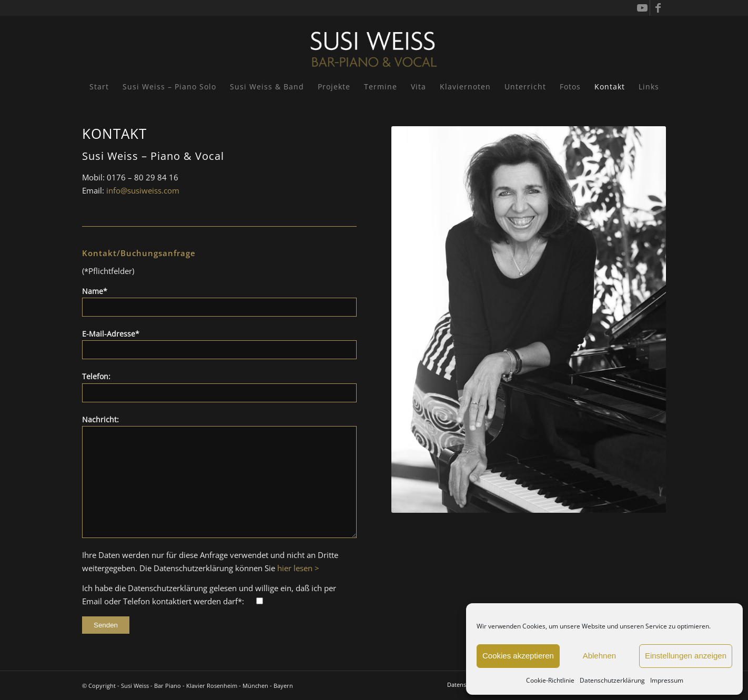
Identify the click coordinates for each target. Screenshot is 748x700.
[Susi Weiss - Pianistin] (374, 45)
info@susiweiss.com (143, 190)
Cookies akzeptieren (518, 656)
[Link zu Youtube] (642, 8)
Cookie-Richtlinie (550, 680)
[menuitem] (99, 87)
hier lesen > (298, 568)
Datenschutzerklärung (612, 680)
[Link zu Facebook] (658, 8)
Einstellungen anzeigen (686, 656)
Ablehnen (599, 656)
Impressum (667, 680)
